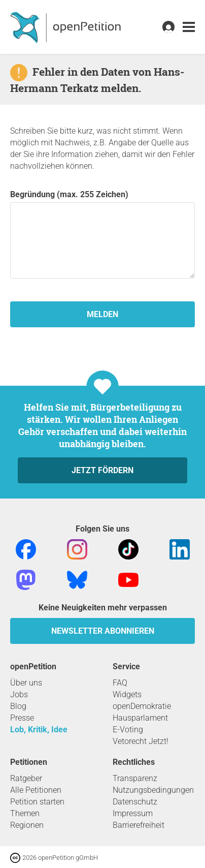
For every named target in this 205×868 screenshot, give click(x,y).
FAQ (120, 683)
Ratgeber (26, 778)
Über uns (26, 683)
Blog (18, 706)
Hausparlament (140, 718)
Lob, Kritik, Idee (39, 730)
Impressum (133, 813)
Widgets (127, 694)
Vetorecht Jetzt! (141, 741)
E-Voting (128, 730)
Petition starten (37, 802)
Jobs (19, 694)
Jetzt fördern (102, 470)
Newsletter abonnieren (103, 631)
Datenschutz (135, 802)
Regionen (27, 825)
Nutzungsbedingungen (153, 790)
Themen (25, 813)
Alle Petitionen (36, 790)
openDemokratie (142, 706)
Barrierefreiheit (139, 825)
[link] (189, 27)
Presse (22, 718)
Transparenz (135, 778)
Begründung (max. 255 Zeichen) (102, 234)
